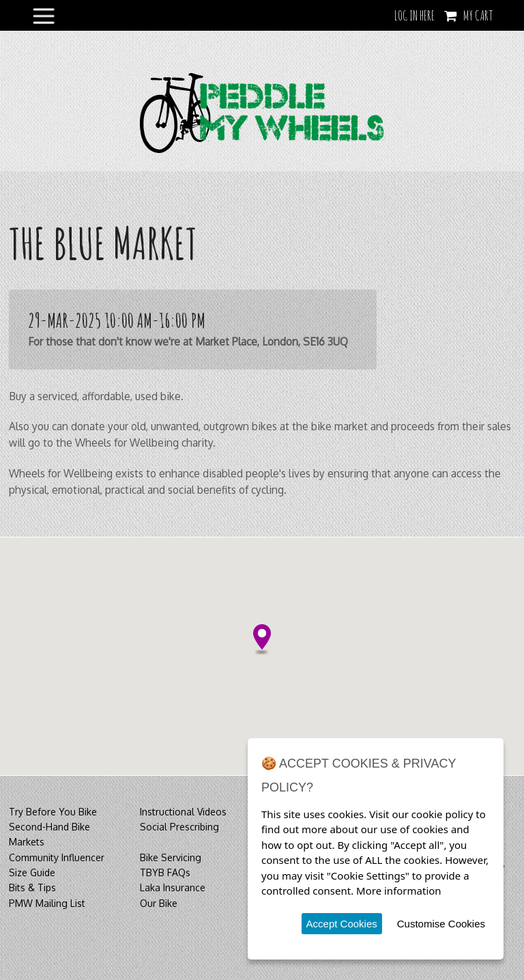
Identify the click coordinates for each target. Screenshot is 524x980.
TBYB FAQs (165, 872)
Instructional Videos (183, 812)
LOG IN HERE (414, 15)
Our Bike (159, 903)
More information (399, 891)
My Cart (478, 15)
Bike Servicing (171, 857)
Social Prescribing (179, 827)
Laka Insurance (173, 887)
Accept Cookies (342, 924)
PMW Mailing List (47, 903)
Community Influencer (57, 857)
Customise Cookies (441, 924)
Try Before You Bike (53, 812)
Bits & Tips (32, 887)
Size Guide (32, 872)
